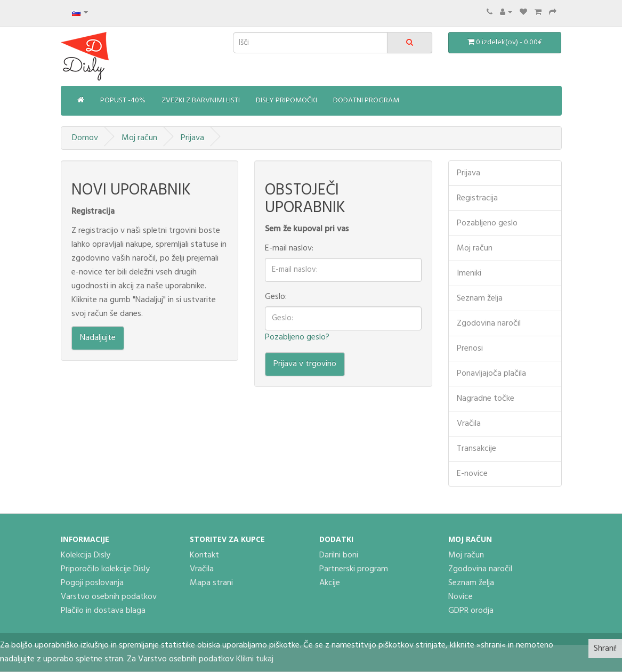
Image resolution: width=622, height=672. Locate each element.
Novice (461, 597)
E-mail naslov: (289, 248)
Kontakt (204, 555)
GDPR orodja (471, 611)
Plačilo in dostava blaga (103, 611)
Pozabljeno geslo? (297, 337)
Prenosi (470, 349)
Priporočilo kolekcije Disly (105, 569)
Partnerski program (354, 569)
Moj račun (139, 138)
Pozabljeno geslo (487, 223)
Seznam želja (480, 298)
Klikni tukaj (255, 659)
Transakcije (476, 449)
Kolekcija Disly (86, 555)
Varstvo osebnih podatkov (109, 597)
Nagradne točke (486, 399)
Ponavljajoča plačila (491, 374)
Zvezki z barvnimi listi (201, 100)
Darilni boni (339, 555)
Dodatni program (366, 100)
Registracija (477, 198)
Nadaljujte (98, 338)
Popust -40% (123, 100)
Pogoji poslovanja (92, 583)
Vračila (469, 424)
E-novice (472, 474)
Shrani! (605, 649)
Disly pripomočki (286, 100)
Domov (85, 138)
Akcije (330, 583)
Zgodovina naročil (489, 323)
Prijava (192, 138)
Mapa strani (211, 583)
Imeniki (469, 273)
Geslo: (276, 297)
